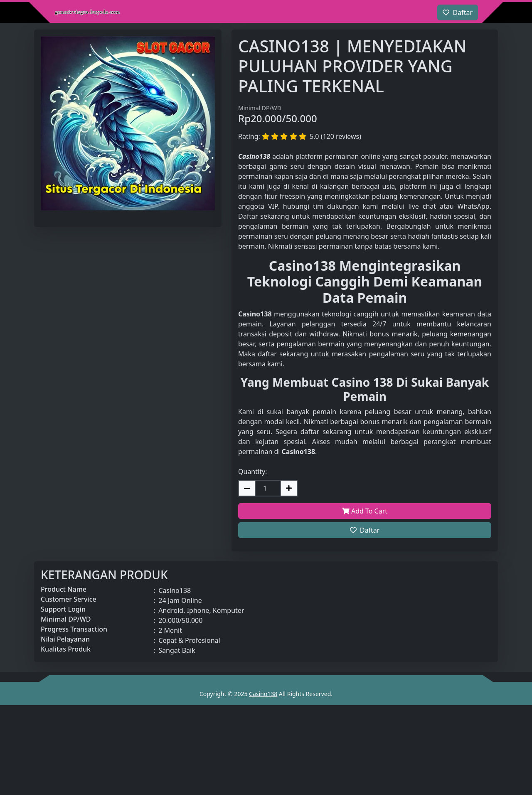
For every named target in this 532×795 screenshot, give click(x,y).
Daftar (365, 530)
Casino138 (263, 694)
